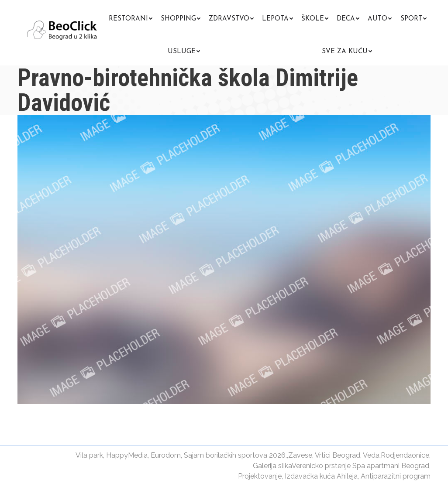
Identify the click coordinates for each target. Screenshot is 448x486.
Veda (371, 455)
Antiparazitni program (396, 476)
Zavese (300, 455)
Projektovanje (260, 476)
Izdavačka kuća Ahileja (321, 476)
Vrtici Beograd (338, 455)
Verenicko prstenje (321, 466)
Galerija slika (272, 466)
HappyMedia (127, 455)
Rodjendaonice (405, 455)
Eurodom (166, 455)
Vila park (89, 455)
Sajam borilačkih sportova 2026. (235, 455)
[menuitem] (131, 18)
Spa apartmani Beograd (391, 466)
